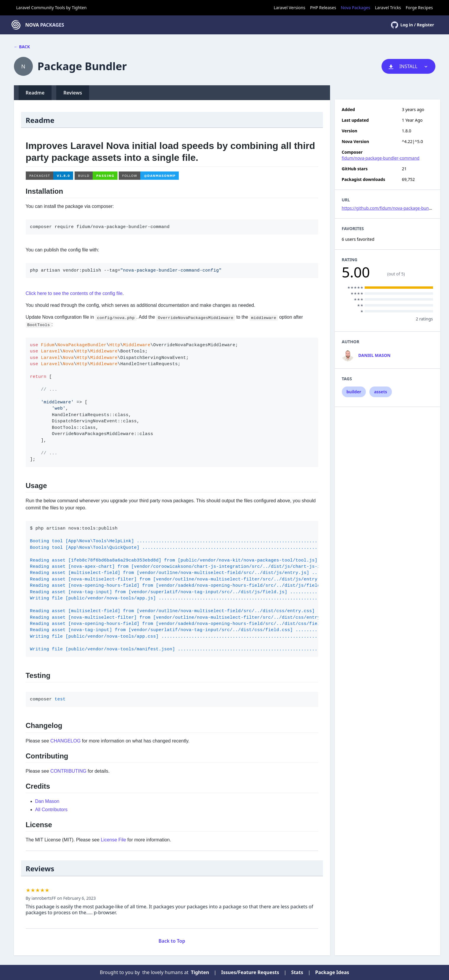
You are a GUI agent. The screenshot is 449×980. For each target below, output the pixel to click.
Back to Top (172, 941)
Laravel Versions (290, 8)
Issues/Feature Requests (250, 972)
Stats (297, 972)
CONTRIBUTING (68, 771)
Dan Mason (47, 801)
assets (381, 392)
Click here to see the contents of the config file (74, 293)
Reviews (73, 93)
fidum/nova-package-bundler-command (381, 158)
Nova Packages (356, 8)
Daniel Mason (375, 355)
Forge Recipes (419, 8)
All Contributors (51, 810)
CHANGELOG (65, 741)
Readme (35, 93)
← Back (22, 47)
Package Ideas (332, 972)
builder (354, 392)
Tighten (79, 8)
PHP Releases (323, 8)
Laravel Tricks (388, 8)
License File (114, 840)
